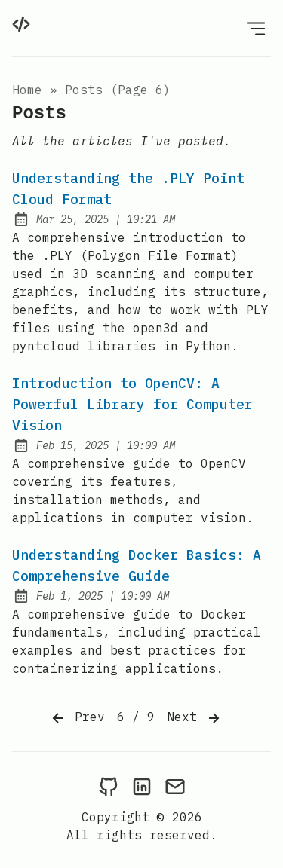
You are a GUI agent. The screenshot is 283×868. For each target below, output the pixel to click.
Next (195, 718)
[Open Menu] (256, 28)
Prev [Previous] (77, 718)
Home (27, 90)
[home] (21, 24)
